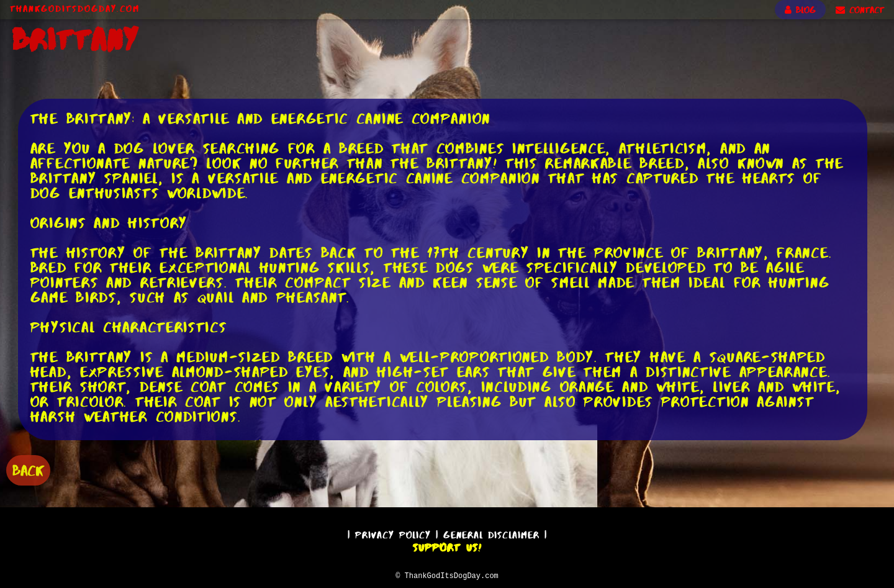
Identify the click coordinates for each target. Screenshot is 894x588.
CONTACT (860, 10)
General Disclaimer (491, 533)
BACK (28, 469)
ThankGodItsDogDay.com (75, 9)
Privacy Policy (393, 533)
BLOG (800, 10)
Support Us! (447, 546)
